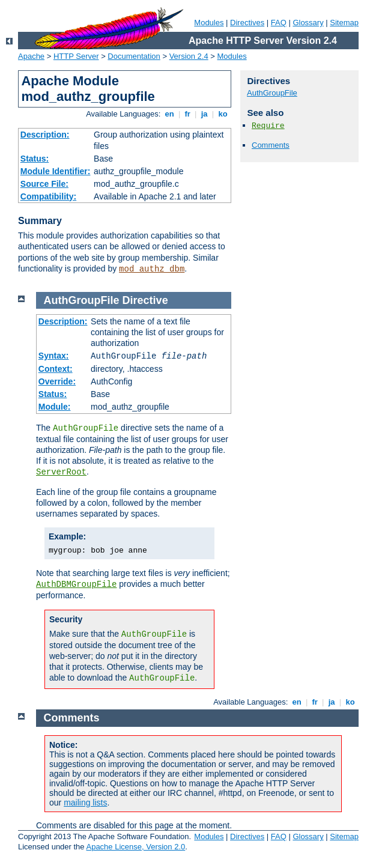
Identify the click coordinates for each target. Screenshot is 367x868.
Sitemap (344, 23)
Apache (31, 56)
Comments (271, 145)
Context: (56, 369)
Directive (145, 300)
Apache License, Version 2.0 (135, 847)
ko (223, 114)
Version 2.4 (189, 56)
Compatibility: (48, 196)
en (169, 114)
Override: (57, 381)
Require (268, 126)
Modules (209, 23)
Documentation (134, 56)
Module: (55, 407)
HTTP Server (76, 56)
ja (204, 114)
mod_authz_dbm (152, 269)
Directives (247, 23)
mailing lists (85, 803)
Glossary (308, 23)
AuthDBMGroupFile (76, 584)
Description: (45, 135)
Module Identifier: (56, 171)
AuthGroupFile (272, 93)
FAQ (279, 23)
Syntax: (54, 356)
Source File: (44, 184)
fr (188, 114)
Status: (35, 159)
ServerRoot (61, 472)
